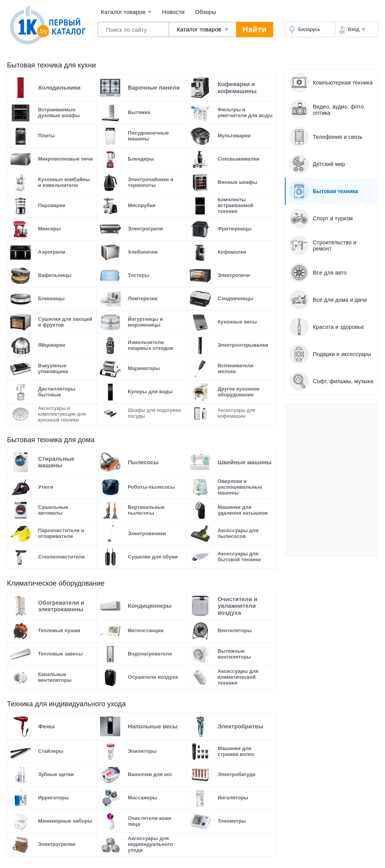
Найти (255, 29)
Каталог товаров (126, 12)
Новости (173, 12)
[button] (356, 29)
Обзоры (206, 12)
